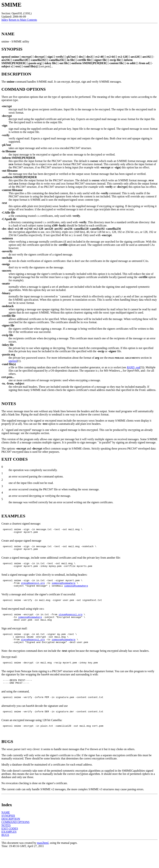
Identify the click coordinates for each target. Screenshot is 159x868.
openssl (13, 361)
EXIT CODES (10, 847)
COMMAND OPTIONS (15, 841)
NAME (6, 831)
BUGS (5, 854)
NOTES (6, 844)
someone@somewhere (64, 589)
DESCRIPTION (11, 838)
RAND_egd (133, 367)
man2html (43, 862)
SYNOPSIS (8, 834)
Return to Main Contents (23, 20)
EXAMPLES (9, 851)
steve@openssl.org (33, 589)
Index (5, 20)
